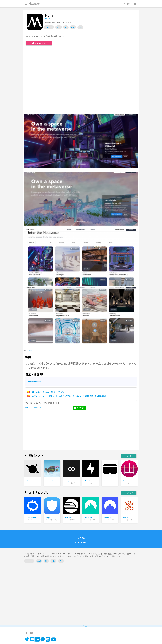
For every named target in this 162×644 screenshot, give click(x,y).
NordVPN (107, 518)
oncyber (68, 481)
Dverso (29, 481)
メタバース (49, 27)
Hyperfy (88, 481)
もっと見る (129, 456)
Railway (68, 518)
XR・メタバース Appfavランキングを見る (48, 392)
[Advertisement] (81, 431)
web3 (59, 27)
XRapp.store (109, 481)
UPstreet (49, 481)
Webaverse (127, 481)
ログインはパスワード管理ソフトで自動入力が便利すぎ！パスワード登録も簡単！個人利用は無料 (69, 396)
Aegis (48, 518)
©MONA (48, 18)
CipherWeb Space (34, 382)
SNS (66, 27)
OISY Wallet (31, 518)
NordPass (88, 518)
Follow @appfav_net (33, 407)
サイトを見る (39, 43)
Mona (31, 350)
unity (73, 27)
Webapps (126, 4)
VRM (80, 27)
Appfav (32, 4)
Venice (126, 518)
